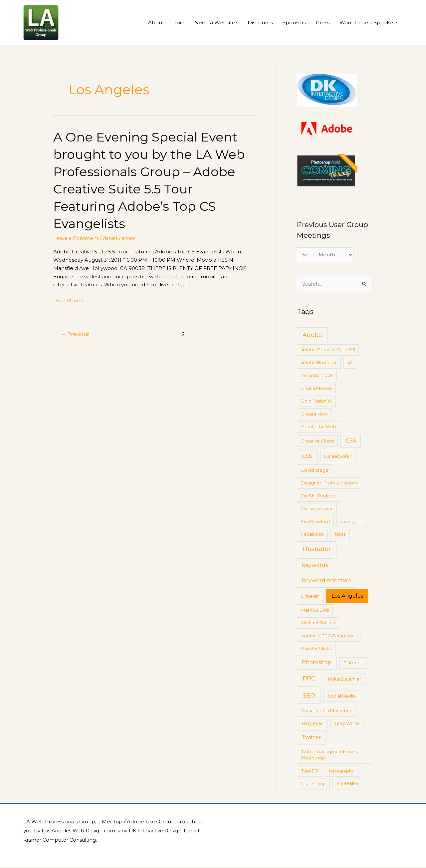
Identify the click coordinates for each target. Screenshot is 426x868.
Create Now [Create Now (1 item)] (314, 415)
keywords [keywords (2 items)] (315, 567)
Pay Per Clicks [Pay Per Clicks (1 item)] (316, 650)
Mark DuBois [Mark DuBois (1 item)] (315, 611)
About (156, 22)
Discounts (260, 22)
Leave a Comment (77, 238)
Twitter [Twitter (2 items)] (312, 739)
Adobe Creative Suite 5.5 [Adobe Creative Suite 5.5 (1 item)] (328, 351)
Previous (76, 334)
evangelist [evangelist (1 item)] (352, 522)
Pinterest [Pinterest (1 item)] (353, 664)
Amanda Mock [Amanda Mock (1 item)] (317, 377)
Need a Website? (216, 22)
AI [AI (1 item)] (350, 364)
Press (323, 22)
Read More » (69, 301)
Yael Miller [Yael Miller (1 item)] (348, 785)
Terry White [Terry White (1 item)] (347, 724)
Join (179, 22)
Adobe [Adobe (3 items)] (312, 336)
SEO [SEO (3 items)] (309, 697)
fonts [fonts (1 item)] (340, 535)
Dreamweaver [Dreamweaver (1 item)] (317, 510)
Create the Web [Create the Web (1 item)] (319, 428)
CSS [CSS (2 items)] (307, 457)
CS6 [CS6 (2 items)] (351, 442)
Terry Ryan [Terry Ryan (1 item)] (312, 724)
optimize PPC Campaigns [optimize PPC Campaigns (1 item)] (329, 637)
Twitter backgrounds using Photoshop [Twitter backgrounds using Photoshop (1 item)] (330, 756)
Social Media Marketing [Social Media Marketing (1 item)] (327, 712)
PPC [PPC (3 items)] (309, 680)
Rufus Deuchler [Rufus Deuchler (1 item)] (345, 680)
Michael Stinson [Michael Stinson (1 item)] (318, 624)
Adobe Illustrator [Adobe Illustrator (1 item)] (319, 364)
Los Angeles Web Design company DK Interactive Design (114, 832)
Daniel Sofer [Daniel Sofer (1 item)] (338, 457)
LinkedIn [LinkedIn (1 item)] (310, 597)
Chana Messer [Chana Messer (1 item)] (317, 389)
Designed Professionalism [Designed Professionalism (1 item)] (329, 484)
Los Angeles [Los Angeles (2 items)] (347, 597)
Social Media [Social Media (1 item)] (342, 697)
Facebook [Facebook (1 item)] (313, 535)
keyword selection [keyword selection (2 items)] (326, 582)
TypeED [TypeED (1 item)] (310, 772)
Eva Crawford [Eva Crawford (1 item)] (316, 522)
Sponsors (294, 22)
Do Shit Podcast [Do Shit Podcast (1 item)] (319, 497)
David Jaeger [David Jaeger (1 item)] (316, 471)
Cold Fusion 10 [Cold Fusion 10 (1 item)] (317, 402)
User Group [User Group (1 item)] (314, 785)
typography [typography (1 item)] (342, 772)
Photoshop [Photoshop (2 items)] (317, 664)
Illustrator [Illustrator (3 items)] (317, 550)
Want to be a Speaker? (369, 22)
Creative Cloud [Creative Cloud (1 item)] (318, 442)
